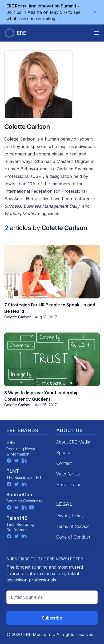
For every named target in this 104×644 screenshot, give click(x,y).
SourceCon (19, 495)
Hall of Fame (69, 485)
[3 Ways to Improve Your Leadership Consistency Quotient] (52, 359)
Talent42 (17, 518)
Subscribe (52, 618)
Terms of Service (73, 526)
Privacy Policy (70, 516)
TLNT (13, 471)
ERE (11, 442)
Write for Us (68, 474)
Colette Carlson (18, 317)
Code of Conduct (73, 537)
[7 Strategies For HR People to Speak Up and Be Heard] (52, 272)
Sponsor (65, 453)
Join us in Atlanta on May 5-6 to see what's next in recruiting (43, 12)
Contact (64, 463)
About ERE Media (73, 442)
